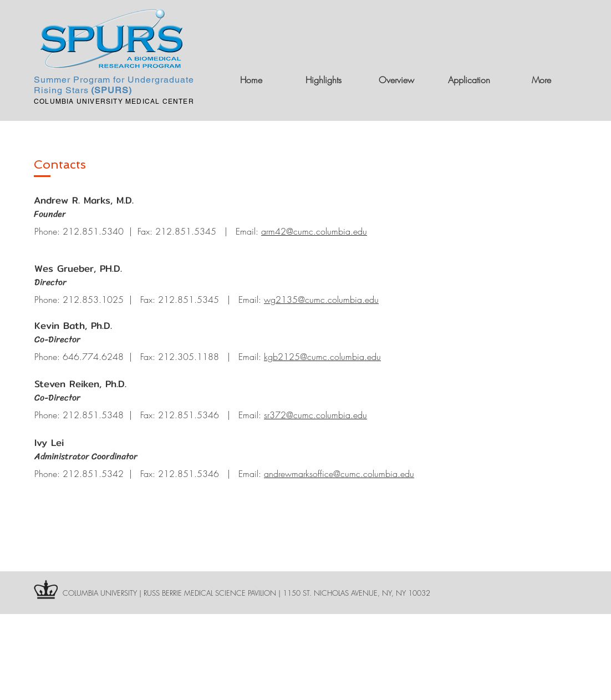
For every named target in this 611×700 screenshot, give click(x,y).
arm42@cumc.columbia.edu (314, 231)
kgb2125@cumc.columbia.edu (322, 357)
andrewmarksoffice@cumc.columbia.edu (339, 474)
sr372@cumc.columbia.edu (315, 415)
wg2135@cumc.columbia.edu (321, 300)
